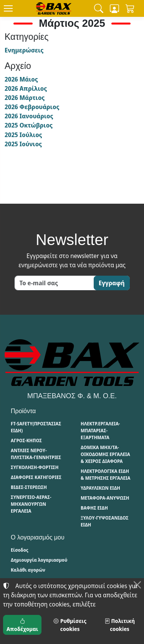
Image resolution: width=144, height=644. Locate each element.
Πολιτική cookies (120, 625)
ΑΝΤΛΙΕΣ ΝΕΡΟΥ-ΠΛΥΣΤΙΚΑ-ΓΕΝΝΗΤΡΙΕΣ (36, 454)
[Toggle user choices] (114, 8)
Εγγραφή (112, 283)
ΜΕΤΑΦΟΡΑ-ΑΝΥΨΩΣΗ (105, 498)
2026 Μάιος (21, 79)
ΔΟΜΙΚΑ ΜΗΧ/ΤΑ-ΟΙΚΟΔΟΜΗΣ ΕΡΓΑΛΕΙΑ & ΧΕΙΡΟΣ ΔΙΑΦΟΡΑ (105, 454)
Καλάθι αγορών (28, 570)
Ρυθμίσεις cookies (70, 625)
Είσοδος (20, 550)
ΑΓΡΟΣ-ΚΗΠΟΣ (26, 441)
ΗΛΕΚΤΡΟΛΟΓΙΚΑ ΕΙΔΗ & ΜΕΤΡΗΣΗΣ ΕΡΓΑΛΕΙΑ (105, 475)
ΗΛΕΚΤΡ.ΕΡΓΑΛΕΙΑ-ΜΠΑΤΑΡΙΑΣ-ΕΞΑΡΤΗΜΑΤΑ (100, 431)
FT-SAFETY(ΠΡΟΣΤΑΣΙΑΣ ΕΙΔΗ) (36, 427)
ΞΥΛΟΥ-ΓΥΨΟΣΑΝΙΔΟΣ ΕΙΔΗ (105, 521)
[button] (99, 8)
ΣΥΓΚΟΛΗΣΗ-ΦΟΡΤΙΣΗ (35, 467)
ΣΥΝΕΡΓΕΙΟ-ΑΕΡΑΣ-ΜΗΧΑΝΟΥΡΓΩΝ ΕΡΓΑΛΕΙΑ (31, 504)
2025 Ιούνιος (23, 144)
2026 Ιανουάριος (29, 116)
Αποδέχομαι (22, 625)
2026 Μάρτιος (25, 98)
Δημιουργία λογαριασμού (39, 560)
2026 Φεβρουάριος (32, 107)
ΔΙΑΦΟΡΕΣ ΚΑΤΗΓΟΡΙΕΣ (36, 477)
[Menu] (8, 8)
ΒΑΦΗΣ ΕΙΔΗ (94, 508)
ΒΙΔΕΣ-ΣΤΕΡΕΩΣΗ (29, 487)
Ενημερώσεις (24, 50)
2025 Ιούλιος (23, 135)
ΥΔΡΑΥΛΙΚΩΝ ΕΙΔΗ (100, 488)
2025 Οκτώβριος (29, 125)
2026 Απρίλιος (26, 88)
